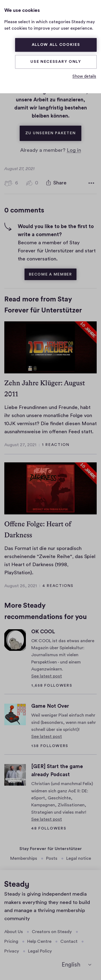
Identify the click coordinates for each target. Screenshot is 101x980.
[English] (76, 965)
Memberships (24, 858)
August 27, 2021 (20, 445)
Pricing (11, 941)
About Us (14, 932)
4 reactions (58, 586)
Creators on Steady (52, 932)
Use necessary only (56, 62)
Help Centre (39, 941)
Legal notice (79, 858)
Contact (69, 941)
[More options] (91, 183)
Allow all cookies (56, 45)
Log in (74, 150)
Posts (52, 858)
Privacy (12, 951)
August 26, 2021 (21, 586)
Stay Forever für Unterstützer (51, 849)
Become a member (50, 274)
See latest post (47, 676)
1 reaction (56, 445)
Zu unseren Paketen (53, 130)
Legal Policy (40, 951)
